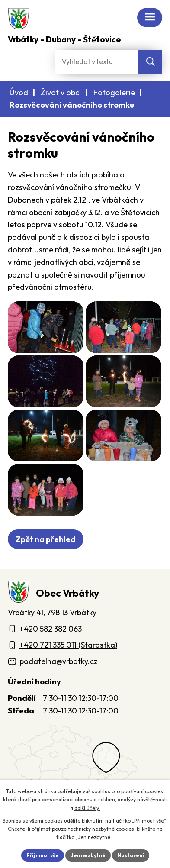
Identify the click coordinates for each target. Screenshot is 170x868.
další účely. (87, 808)
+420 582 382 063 (51, 629)
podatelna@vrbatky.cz (59, 661)
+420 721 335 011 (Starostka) (68, 645)
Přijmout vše (43, 855)
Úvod (19, 92)
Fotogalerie (114, 92)
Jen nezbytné (88, 855)
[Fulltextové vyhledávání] (97, 62)
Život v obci (61, 92)
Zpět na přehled (46, 539)
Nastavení (131, 855)
